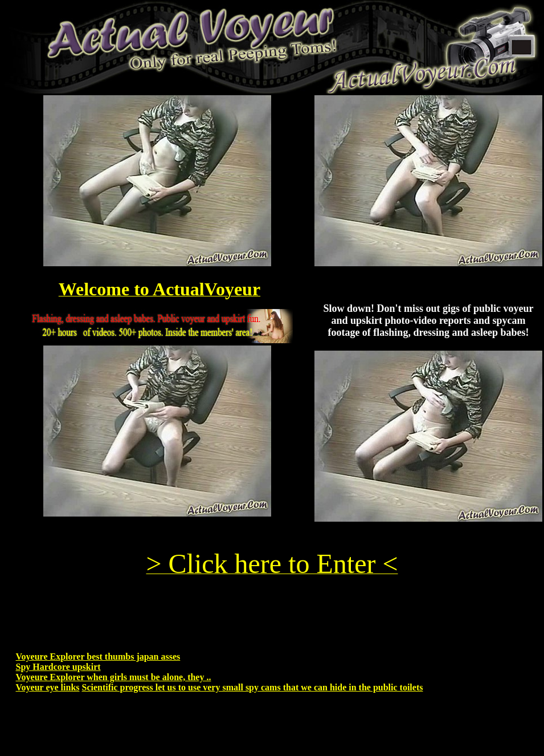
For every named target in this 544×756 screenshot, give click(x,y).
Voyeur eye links (48, 687)
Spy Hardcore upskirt (58, 667)
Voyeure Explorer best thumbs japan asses (98, 657)
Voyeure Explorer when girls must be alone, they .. (114, 677)
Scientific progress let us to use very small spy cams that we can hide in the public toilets (253, 687)
